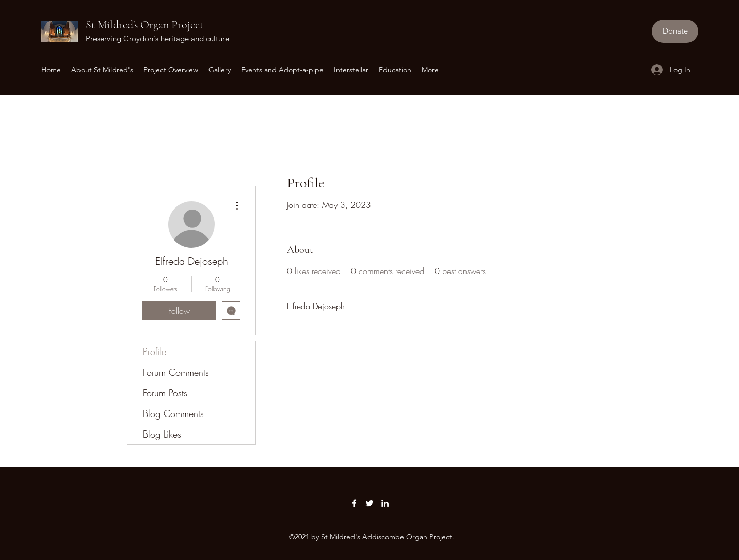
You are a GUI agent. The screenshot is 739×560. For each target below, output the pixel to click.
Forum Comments (176, 372)
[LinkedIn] (385, 503)
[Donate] (675, 31)
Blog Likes (162, 434)
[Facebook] (354, 503)
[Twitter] (369, 503)
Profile (155, 351)
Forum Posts (165, 393)
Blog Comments (173, 413)
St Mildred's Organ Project (144, 25)
